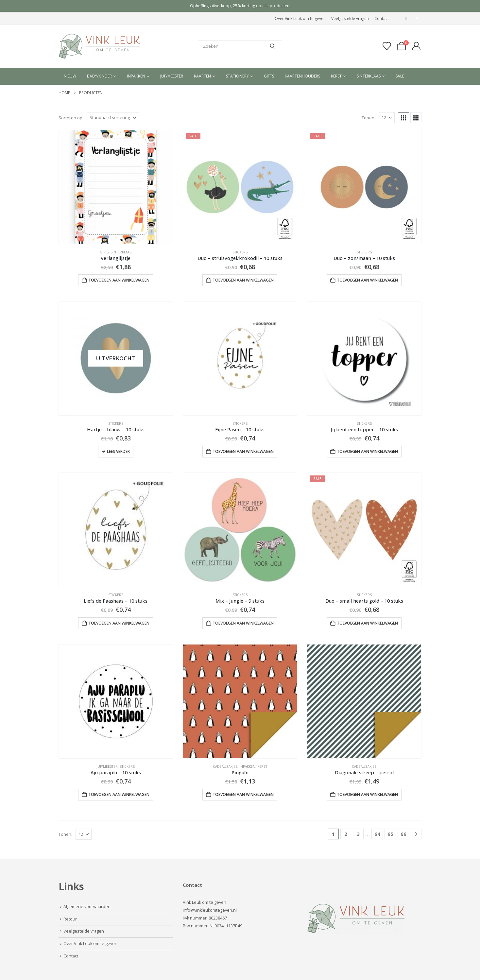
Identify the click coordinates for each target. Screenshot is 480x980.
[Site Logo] (99, 46)
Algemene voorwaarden (87, 907)
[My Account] (416, 46)
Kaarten (202, 76)
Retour (70, 919)
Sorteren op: (71, 118)
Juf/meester (172, 76)
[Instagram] (417, 19)
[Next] (416, 834)
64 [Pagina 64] (377, 834)
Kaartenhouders (302, 76)
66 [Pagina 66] (403, 834)
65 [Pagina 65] (390, 834)
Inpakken (136, 76)
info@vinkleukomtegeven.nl (210, 910)
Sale (400, 76)
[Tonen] (387, 118)
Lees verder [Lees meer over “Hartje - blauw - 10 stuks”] (118, 451)
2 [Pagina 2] (346, 834)
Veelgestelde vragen (350, 18)
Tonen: (369, 118)
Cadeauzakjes (225, 766)
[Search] (273, 46)
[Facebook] (406, 19)
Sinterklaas (369, 76)
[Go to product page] (116, 187)
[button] (403, 118)
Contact (382, 18)
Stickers (240, 252)
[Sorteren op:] (113, 118)
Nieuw (70, 76)
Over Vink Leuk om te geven (300, 18)
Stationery (237, 76)
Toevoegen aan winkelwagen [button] (119, 280)
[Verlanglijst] (387, 46)
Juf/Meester (107, 766)
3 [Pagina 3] (358, 834)
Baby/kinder (99, 76)
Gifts (269, 76)
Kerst (336, 76)
